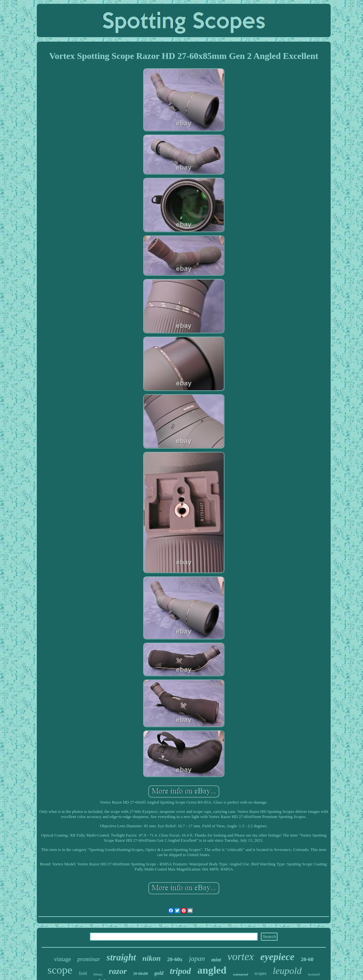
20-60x (175, 959)
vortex (241, 957)
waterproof (240, 974)
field (83, 973)
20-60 (307, 959)
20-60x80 (141, 974)
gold (159, 973)
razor (118, 971)
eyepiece (277, 957)
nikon (152, 958)
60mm (98, 974)
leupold (287, 971)
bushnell (314, 974)
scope (60, 970)
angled (212, 970)
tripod (181, 971)
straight (121, 957)
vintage (63, 959)
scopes (260, 973)
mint (216, 960)
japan (197, 958)
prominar (89, 959)
